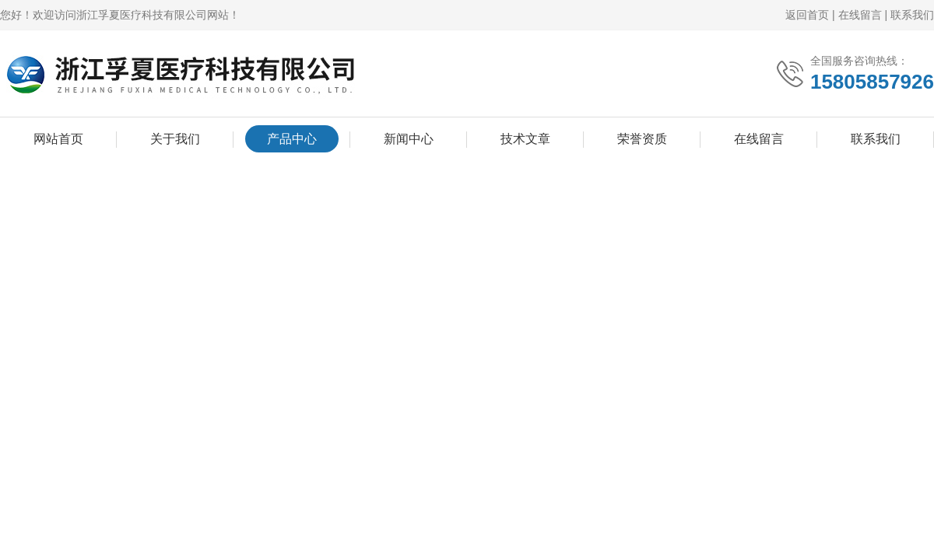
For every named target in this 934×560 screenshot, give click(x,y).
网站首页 (58, 139)
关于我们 (175, 139)
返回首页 (807, 15)
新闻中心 (409, 139)
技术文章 (525, 139)
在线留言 (860, 15)
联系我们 (912, 15)
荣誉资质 (642, 139)
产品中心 (292, 139)
